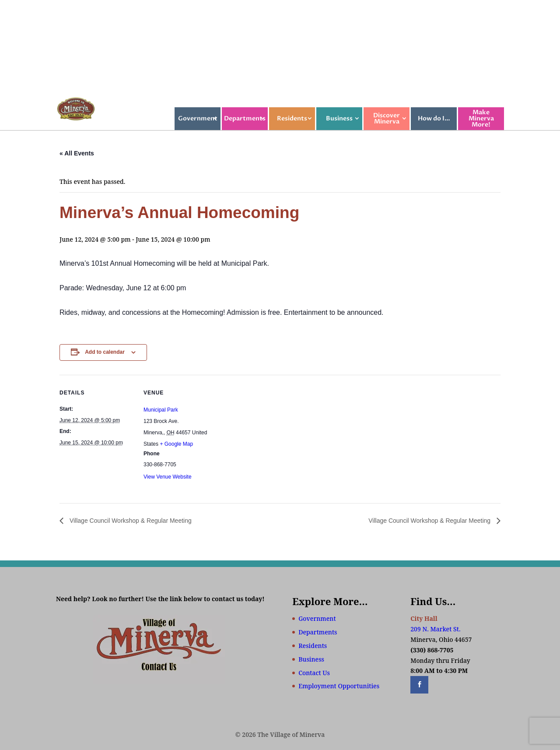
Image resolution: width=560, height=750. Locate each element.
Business (339, 118)
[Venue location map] (274, 435)
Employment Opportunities (339, 686)
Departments (245, 118)
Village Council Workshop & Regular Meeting (130, 521)
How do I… (434, 118)
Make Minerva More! (481, 118)
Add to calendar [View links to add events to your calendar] (105, 352)
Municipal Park (161, 410)
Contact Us (314, 673)
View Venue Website (168, 477)
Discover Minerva (387, 118)
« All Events (77, 153)
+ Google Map (176, 444)
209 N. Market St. (435, 629)
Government (198, 118)
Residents (292, 118)
